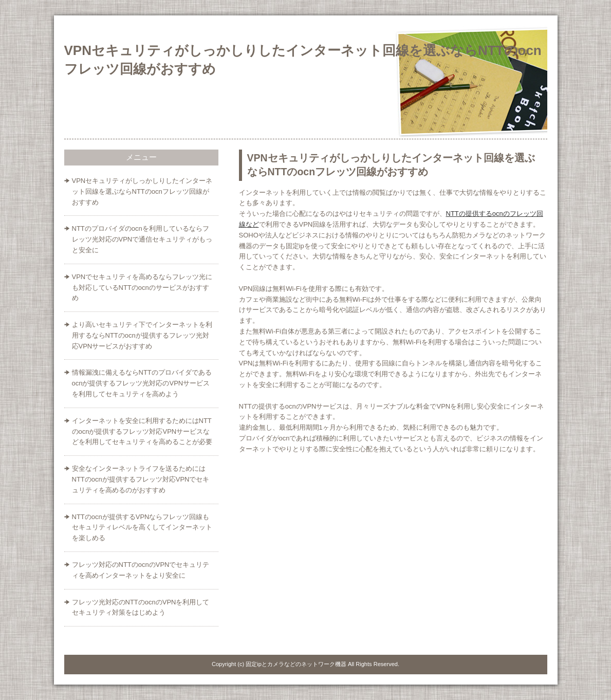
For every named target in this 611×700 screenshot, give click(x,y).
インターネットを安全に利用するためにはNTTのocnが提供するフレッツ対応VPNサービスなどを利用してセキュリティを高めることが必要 (142, 431)
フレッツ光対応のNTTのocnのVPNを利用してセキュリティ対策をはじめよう (141, 607)
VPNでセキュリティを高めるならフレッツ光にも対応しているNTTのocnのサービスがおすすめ (142, 288)
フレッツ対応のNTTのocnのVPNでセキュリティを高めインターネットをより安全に (141, 570)
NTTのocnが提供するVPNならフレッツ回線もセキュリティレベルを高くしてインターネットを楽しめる (142, 528)
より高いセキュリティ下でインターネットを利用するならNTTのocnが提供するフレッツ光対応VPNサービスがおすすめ (142, 335)
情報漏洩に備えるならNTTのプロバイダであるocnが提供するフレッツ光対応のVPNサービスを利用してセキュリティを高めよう (142, 383)
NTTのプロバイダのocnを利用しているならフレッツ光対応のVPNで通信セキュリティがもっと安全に (142, 239)
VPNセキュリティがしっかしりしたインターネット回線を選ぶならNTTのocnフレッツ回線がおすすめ (142, 191)
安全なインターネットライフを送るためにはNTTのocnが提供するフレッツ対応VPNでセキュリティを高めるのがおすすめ (141, 479)
